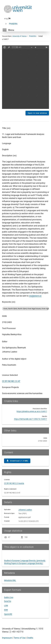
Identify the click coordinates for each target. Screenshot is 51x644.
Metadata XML (10, 580)
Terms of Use (19, 638)
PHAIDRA (13, 24)
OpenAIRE (8, 614)
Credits (30, 638)
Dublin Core (9, 597)
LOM (6, 606)
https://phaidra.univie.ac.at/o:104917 (32, 411)
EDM (6, 610)
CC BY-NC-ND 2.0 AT (11, 381)
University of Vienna (19, 36)
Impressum (7, 638)
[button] (8, 30)
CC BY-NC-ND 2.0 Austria (14, 483)
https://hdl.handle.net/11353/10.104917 (31, 419)
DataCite (8, 601)
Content (25, 77)
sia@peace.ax (35, 296)
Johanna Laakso (25, 510)
